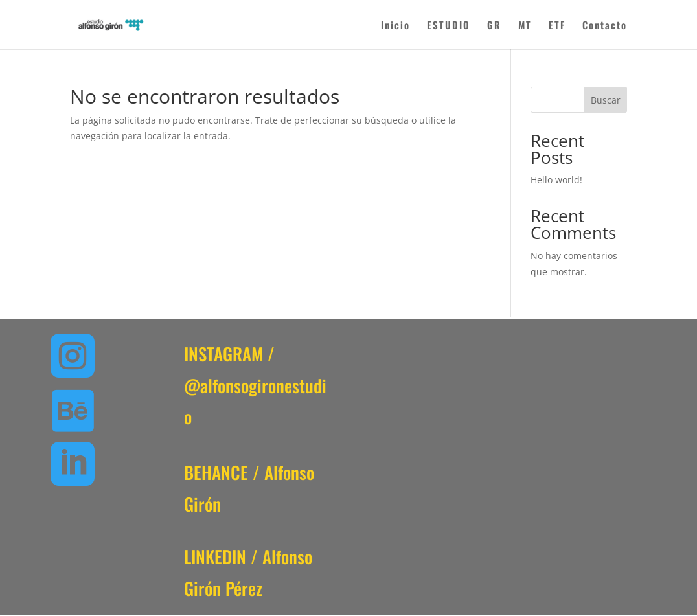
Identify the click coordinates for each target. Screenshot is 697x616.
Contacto (605, 26)
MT (525, 26)
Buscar (606, 100)
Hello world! (556, 180)
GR (494, 26)
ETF (557, 26)
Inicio (395, 26)
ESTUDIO (449, 26)
